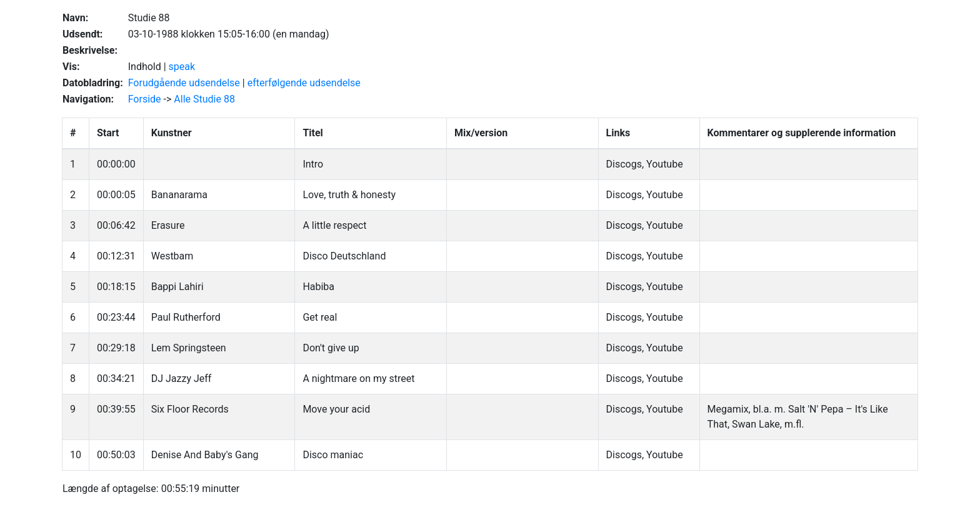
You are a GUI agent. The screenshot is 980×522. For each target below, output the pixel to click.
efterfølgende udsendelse (304, 83)
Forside (145, 99)
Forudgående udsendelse (184, 83)
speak (182, 67)
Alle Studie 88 (204, 99)
